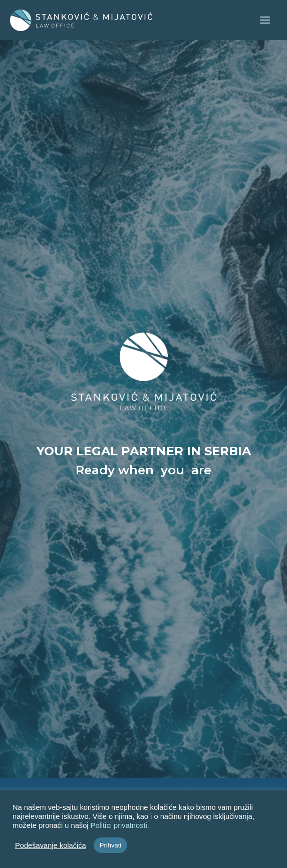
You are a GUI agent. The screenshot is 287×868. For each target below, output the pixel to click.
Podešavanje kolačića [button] (51, 845)
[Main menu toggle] (265, 20)
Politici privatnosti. (120, 825)
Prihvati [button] (110, 845)
